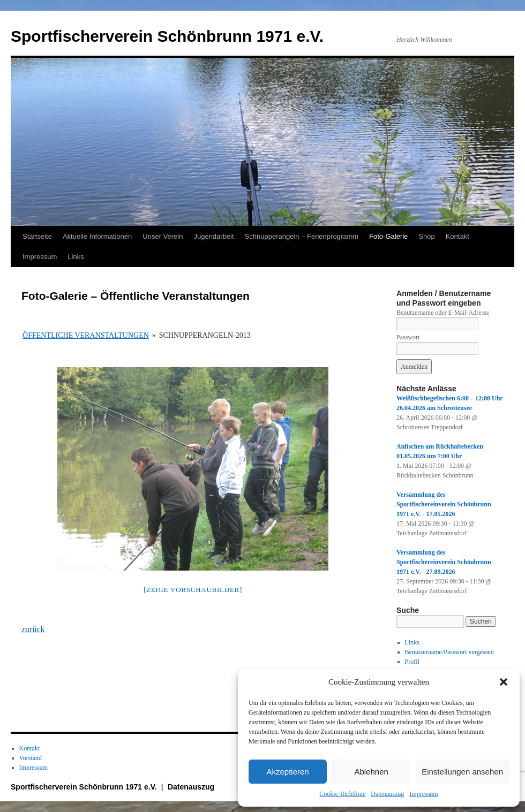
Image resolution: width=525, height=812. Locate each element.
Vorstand (31, 758)
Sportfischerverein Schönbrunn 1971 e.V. (167, 36)
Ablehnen (371, 772)
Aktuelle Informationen (97, 236)
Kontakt (457, 236)
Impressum (423, 794)
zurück (33, 629)
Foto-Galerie (388, 236)
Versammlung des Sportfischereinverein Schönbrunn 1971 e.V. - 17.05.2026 (444, 504)
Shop (426, 236)
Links (76, 257)
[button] (504, 682)
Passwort (408, 337)
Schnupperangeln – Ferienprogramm (302, 236)
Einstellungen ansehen (462, 772)
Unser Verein (163, 236)
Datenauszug (387, 794)
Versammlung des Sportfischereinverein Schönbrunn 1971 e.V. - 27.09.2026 (444, 562)
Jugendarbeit (213, 236)
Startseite (37, 236)
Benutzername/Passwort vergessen (449, 652)
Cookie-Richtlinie (342, 794)
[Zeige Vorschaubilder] (193, 590)
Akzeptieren (287, 772)
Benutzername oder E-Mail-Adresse (443, 313)
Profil (412, 662)
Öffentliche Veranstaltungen (86, 335)
